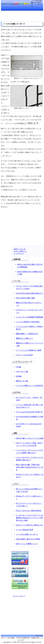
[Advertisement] (18, 17)
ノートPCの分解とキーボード (27, 534)
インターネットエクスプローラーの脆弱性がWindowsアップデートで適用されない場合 (29, 518)
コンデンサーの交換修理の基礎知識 (29, 317)
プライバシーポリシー (19, 596)
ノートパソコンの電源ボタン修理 (29, 350)
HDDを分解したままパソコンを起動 (30, 438)
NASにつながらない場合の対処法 (29, 511)
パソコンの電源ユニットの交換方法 (29, 386)
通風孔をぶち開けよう (24, 338)
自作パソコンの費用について (27, 544)
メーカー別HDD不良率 (25, 530)
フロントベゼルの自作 (24, 355)
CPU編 (18, 367)
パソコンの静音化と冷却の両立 (28, 322)
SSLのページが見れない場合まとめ (29, 525)
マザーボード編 (22, 372)
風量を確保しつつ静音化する (27, 334)
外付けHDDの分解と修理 (25, 298)
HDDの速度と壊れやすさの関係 (28, 539)
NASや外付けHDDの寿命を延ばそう (30, 293)
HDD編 (19, 376)
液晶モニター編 (22, 381)
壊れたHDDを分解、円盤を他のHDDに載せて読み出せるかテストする (30, 467)
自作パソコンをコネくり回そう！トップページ (20, 251)
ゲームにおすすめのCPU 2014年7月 (29, 412)
